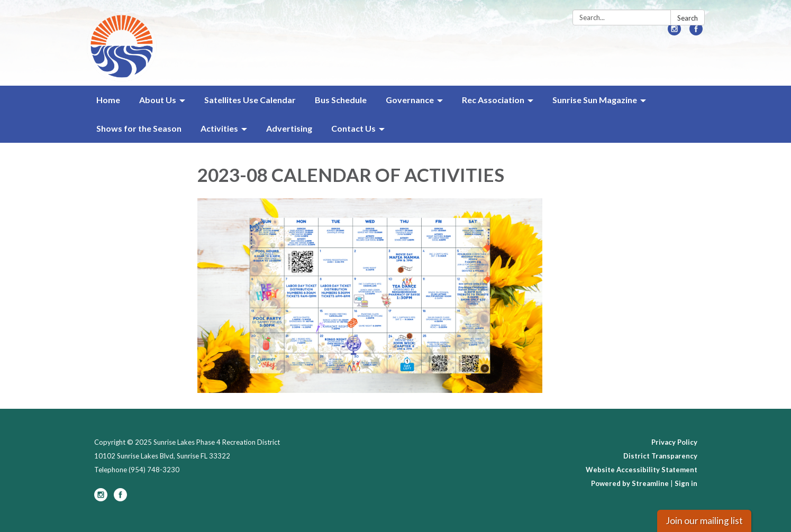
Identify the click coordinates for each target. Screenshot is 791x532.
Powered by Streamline (630, 483)
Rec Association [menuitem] (493, 100)
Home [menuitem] (108, 100)
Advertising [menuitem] (289, 128)
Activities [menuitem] (219, 128)
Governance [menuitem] (410, 100)
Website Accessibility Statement (642, 470)
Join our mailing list (704, 521)
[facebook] (696, 32)
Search (688, 18)
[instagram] (674, 32)
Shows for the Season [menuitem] (139, 128)
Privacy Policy (674, 442)
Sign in (686, 483)
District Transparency (660, 456)
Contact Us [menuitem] (353, 128)
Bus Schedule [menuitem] (341, 100)
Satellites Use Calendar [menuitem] (250, 100)
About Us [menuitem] (158, 100)
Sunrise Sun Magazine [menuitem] (595, 100)
